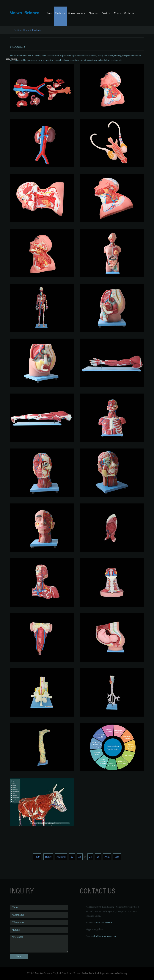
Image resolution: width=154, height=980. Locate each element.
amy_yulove (97, 929)
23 (80, 857)
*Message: (39, 944)
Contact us (129, 13)
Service (106, 13)
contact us (98, 891)
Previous (61, 857)
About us (94, 13)
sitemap (123, 973)
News (117, 13)
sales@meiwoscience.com (104, 936)
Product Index (81, 973)
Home (49, 13)
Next (107, 857)
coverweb (114, 973)
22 (72, 857)
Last (117, 857)
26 (98, 857)
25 (90, 857)
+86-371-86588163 (105, 923)
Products (60, 13)
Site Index (67, 973)
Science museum (77, 13)
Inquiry (22, 891)
